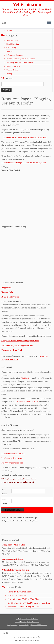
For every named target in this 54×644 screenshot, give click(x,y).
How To (10, 51)
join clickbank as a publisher (26, 402)
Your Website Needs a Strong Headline (23, 607)
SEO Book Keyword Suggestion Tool (17, 345)
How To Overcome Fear (17, 596)
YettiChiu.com (27, 4)
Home (9, 30)
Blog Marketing (12, 40)
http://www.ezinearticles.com (13, 453)
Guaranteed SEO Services (39, 625)
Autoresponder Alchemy (13, 559)
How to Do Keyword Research (20, 592)
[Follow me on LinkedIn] (6, 23)
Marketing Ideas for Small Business (27, 619)
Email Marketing (13, 44)
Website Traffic (12, 70)
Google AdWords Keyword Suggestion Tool (20, 341)
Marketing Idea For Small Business (20, 62)
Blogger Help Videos (10, 297)
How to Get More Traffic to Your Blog (23, 599)
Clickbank (25, 378)
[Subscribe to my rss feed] (3, 23)
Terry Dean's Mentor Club (14, 545)
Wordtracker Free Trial (12, 350)
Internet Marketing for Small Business (27, 622)
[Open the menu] (49, 23)
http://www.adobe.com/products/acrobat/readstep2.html (24, 162)
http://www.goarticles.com (12, 463)
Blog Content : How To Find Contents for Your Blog (29, 603)
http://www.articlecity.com (12, 458)
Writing (9, 74)
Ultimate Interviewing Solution (15, 570)
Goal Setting (11, 48)
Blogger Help (7, 292)
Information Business (15, 55)
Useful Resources (13, 66)
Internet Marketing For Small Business (21, 59)
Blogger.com (7, 287)
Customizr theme (32, 640)
